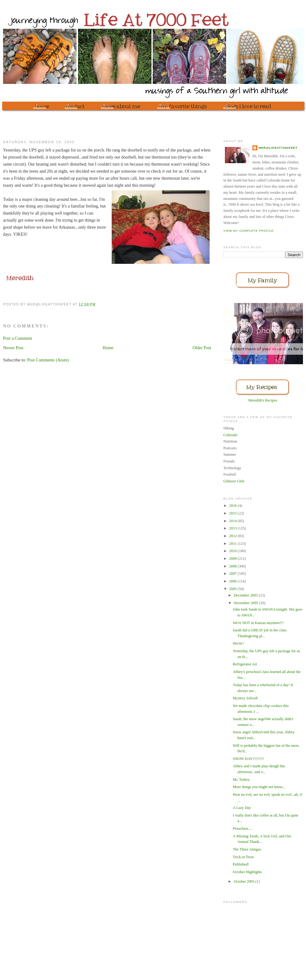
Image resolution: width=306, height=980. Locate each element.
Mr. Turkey (241, 780)
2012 (233, 536)
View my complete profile (248, 231)
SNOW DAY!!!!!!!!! (248, 759)
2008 (233, 566)
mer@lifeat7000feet (278, 148)
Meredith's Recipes (263, 400)
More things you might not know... (259, 787)
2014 (233, 521)
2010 (233, 551)
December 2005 (246, 595)
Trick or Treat (243, 857)
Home (108, 348)
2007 (233, 574)
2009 (233, 559)
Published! (241, 864)
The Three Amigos (247, 849)
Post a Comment (18, 338)
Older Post (202, 348)
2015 (233, 513)
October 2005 (245, 881)
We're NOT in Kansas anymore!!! (258, 623)
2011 (233, 544)
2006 (233, 581)
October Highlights (247, 872)
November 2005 (246, 603)
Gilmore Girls (234, 481)
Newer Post (13, 348)
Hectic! (238, 643)
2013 (233, 528)
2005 (233, 589)
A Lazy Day (242, 808)
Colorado (230, 435)
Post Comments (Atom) (48, 360)
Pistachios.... (242, 829)
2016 (233, 506)
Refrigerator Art (245, 664)
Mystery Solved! (246, 698)
